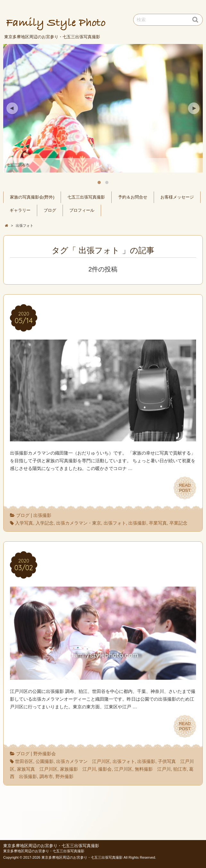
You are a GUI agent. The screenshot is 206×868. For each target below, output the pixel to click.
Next (194, 108)
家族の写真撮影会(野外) (32, 197)
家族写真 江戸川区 (37, 769)
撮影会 (105, 769)
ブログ (50, 210)
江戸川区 (123, 769)
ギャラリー (20, 210)
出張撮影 (42, 515)
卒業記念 (178, 523)
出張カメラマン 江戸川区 (83, 761)
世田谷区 (24, 761)
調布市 (46, 776)
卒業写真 (158, 523)
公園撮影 (45, 761)
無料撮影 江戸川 (153, 769)
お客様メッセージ (177, 197)
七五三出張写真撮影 (86, 197)
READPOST (185, 488)
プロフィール (82, 210)
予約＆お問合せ (133, 197)
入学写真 (24, 523)
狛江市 (180, 769)
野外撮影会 (45, 754)
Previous (12, 108)
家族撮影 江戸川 (78, 769)
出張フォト (115, 523)
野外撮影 (64, 776)
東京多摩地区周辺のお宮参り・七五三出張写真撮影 (51, 846)
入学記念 (45, 523)
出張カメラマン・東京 (79, 523)
